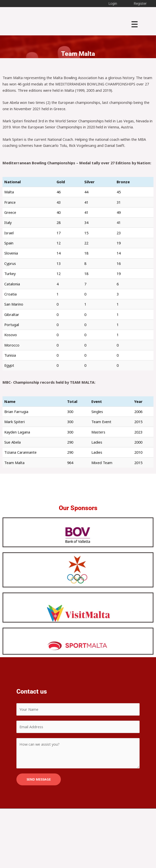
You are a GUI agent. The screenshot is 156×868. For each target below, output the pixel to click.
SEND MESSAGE (39, 779)
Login (113, 4)
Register (140, 4)
